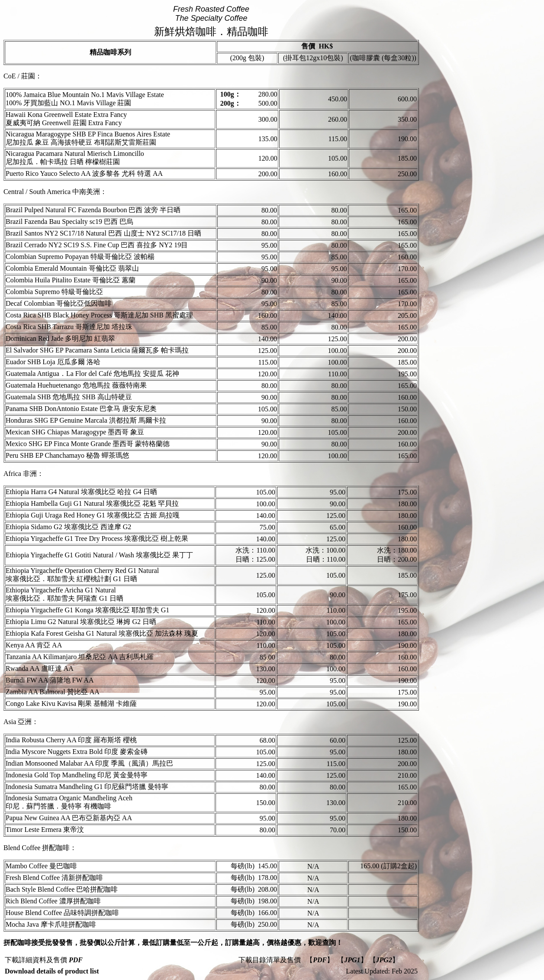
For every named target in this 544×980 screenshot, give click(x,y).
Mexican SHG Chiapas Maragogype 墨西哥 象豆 (75, 432)
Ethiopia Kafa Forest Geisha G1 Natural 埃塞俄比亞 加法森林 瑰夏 (102, 633)
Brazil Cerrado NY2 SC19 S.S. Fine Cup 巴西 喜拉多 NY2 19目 (97, 245)
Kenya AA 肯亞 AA (34, 645)
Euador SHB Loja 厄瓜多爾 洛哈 (53, 362)
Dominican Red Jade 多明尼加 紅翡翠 (60, 338)
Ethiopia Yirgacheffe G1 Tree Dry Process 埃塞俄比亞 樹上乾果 (97, 539)
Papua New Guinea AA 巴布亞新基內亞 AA (69, 818)
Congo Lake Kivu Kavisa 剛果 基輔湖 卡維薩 (71, 703)
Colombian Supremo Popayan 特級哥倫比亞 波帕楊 (80, 257)
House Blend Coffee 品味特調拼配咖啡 (62, 913)
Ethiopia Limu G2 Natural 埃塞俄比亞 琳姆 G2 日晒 (81, 622)
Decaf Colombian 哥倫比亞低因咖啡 (59, 303)
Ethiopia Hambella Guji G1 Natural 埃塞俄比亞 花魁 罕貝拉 (92, 503)
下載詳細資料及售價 (44, 960)
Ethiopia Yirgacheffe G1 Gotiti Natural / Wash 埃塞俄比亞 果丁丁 (99, 555)
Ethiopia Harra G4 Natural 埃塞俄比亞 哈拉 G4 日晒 (81, 492)
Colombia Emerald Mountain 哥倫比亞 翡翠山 (72, 268)
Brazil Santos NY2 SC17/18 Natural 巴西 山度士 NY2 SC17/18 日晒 (103, 233)
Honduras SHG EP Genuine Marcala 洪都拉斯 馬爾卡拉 (86, 420)
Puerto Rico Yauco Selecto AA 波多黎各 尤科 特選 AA (84, 173)
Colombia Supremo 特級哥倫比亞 (54, 292)
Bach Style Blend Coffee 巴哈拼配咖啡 (62, 889)
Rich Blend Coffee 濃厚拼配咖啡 (53, 901)
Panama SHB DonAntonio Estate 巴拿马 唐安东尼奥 (81, 409)
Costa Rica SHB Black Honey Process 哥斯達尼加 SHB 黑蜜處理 (99, 315)
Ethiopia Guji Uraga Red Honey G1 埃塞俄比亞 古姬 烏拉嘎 (93, 515)
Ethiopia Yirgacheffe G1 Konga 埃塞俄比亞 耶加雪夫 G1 (87, 610)
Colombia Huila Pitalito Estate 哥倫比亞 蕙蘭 (71, 280)
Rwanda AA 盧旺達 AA (40, 668)
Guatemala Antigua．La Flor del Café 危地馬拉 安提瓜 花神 (92, 374)
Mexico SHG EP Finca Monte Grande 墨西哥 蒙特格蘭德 (88, 444)
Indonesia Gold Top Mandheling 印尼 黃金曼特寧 (77, 775)
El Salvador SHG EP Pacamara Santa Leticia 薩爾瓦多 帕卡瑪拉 (97, 350)
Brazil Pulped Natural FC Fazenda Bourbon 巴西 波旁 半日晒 (93, 210)
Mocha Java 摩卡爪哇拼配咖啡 (51, 924)
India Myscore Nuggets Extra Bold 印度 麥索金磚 (77, 752)
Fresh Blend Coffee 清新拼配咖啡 (54, 878)
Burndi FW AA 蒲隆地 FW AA (50, 680)
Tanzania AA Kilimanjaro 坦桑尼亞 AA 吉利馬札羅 (80, 657)
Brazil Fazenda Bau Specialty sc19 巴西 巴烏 (69, 222)
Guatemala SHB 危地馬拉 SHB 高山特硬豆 (69, 397)
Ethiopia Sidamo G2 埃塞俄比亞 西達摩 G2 (68, 527)
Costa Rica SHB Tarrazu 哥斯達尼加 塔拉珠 (69, 327)
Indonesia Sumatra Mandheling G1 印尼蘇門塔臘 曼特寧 (87, 787)
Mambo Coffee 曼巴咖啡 (41, 866)
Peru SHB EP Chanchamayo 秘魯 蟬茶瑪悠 (68, 455)
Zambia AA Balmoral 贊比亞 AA (53, 692)
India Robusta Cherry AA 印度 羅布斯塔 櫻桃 (71, 740)
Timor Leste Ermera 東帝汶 (45, 830)
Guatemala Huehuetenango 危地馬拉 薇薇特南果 (76, 385)
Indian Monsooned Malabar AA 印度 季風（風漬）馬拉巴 (89, 763)
